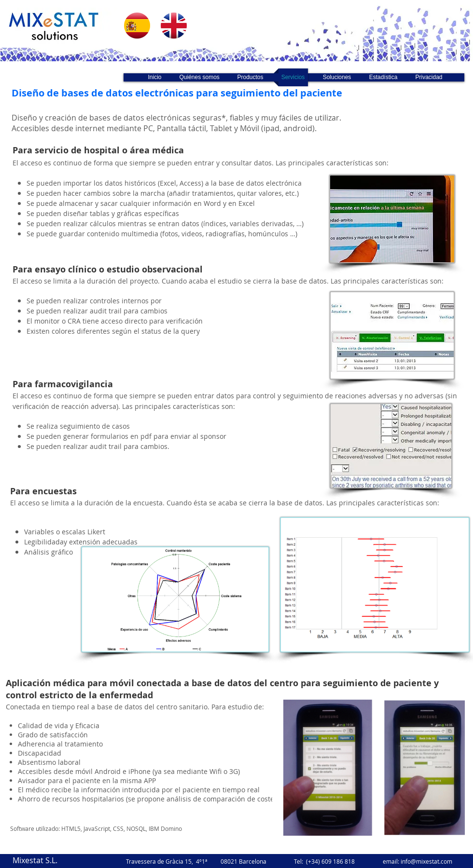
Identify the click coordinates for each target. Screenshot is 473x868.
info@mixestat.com (426, 861)
